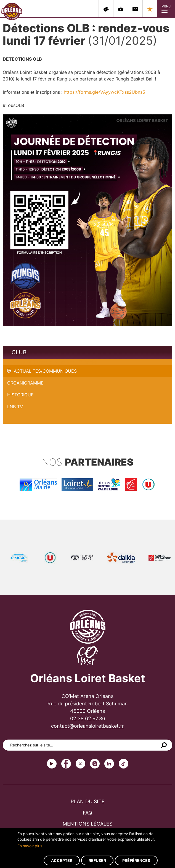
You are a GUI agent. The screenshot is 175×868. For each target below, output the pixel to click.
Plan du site (88, 801)
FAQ (87, 813)
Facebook (66, 764)
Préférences (136, 860)
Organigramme (25, 383)
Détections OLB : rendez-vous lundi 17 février (50, 362)
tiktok (124, 764)
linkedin (109, 764)
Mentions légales (87, 824)
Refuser (97, 860)
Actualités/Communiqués (45, 371)
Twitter (80, 764)
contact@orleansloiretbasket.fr (87, 726)
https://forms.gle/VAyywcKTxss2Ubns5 (104, 92)
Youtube (52, 764)
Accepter (62, 860)
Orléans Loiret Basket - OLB (12, 11)
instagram (95, 764)
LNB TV (15, 407)
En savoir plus (30, 846)
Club (19, 352)
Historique (20, 395)
